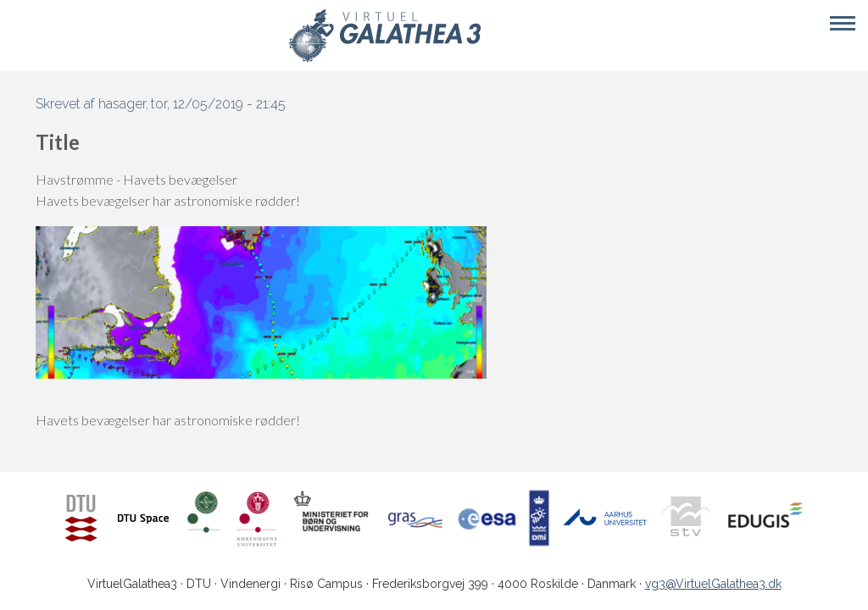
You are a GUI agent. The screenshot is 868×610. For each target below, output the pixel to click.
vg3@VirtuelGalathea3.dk (713, 584)
